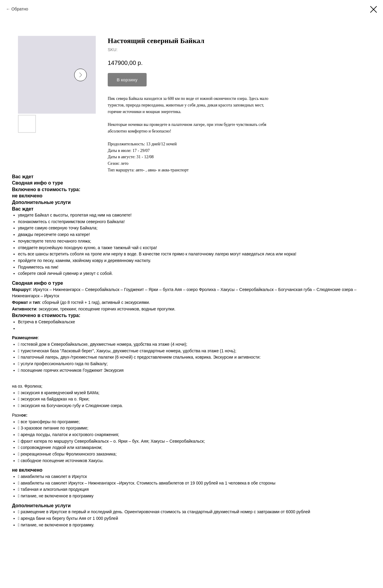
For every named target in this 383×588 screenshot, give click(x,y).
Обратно (20, 9)
